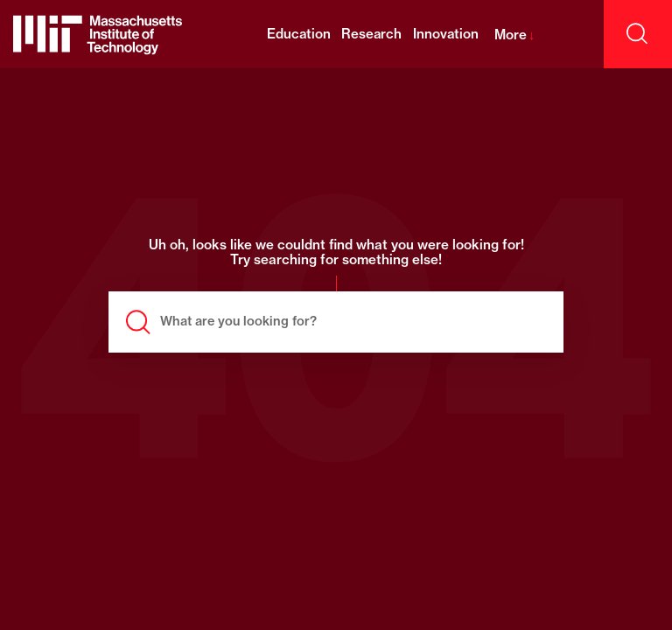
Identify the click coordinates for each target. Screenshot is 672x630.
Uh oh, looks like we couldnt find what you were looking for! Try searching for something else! (336, 253)
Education (299, 34)
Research (371, 34)
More (515, 35)
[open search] (638, 34)
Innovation (446, 34)
